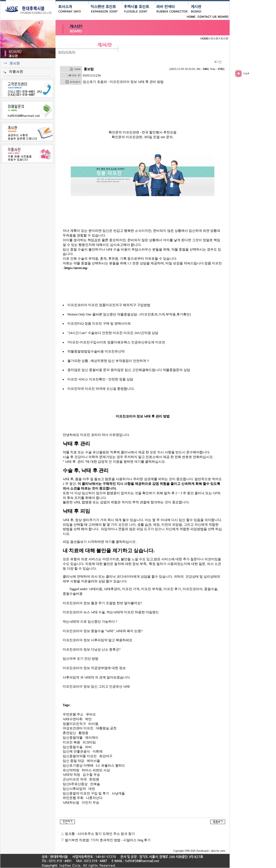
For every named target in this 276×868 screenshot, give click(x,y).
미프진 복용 (71, 742)
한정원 (94, 779)
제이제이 (92, 738)
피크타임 (89, 742)
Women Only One (79, 314)
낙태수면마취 (73, 719)
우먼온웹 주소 (73, 714)
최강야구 (106, 756)
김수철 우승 (91, 775)
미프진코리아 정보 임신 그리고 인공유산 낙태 (96, 686)
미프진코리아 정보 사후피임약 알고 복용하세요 (98, 640)
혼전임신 (69, 733)
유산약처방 (71, 770)
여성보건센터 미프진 (78, 728)
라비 (88, 747)
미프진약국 (76, 389)
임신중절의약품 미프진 (80, 756)
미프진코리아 (77, 305)
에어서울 (93, 761)
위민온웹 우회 (73, 798)
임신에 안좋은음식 (76, 751)
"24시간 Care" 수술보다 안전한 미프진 (95, 333)
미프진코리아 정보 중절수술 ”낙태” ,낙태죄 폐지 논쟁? (103, 631)
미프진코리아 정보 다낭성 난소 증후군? (92, 649)
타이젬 (93, 724)
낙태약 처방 (71, 775)
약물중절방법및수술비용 (86, 351)
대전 (92, 789)
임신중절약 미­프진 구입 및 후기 (86, 793)
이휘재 (98, 751)
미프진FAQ (76, 323)
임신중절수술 (73, 747)
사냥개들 (118, 793)
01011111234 (92, 75)
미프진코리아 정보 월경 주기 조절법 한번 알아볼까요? (102, 603)
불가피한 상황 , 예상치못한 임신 (91, 361)
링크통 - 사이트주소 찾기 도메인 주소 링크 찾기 (100, 834)
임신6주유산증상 (75, 784)
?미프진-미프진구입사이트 (87, 342)
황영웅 (83, 733)
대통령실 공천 (106, 728)
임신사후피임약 (74, 789)
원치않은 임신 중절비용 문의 (89, 370)
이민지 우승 (90, 803)
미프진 (72, 379)
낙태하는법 (71, 803)
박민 (88, 719)
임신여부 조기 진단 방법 (81, 659)
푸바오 (91, 714)
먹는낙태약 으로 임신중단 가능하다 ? (90, 622)
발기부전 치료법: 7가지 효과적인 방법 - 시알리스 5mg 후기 (108, 840)
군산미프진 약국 (75, 779)
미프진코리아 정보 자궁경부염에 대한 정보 (94, 668)
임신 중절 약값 (73, 761)
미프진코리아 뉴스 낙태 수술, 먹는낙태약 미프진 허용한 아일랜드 (111, 612)
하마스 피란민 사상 (96, 770)
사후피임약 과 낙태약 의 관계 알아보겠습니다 (96, 677)
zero (223, 851)
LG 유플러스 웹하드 (111, 766)
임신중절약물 (73, 738)
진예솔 (95, 784)
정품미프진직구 (74, 724)
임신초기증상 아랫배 (78, 766)
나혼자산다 (94, 798)
